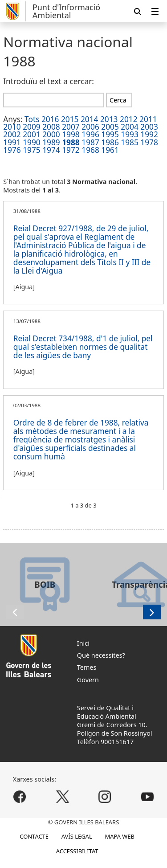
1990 (32, 142)
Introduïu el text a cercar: (49, 81)
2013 (109, 119)
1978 (149, 142)
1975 (32, 150)
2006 (90, 127)
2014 (90, 119)
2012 (129, 119)
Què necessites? (101, 655)
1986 (110, 142)
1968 (90, 150)
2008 (51, 127)
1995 (110, 134)
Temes (87, 667)
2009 (32, 127)
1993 (130, 134)
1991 (12, 142)
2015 (70, 119)
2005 (110, 127)
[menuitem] (155, 11)
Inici (83, 643)
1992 (149, 134)
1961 (110, 150)
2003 (149, 127)
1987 (90, 142)
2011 (148, 119)
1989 (51, 142)
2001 (32, 134)
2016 (50, 119)
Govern (88, 680)
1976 (12, 150)
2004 (130, 127)
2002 (12, 134)
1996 (90, 134)
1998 (71, 134)
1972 (71, 150)
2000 (51, 134)
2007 (71, 127)
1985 (130, 142)
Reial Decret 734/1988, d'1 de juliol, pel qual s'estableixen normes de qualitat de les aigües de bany (83, 347)
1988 (71, 142)
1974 (51, 150)
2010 (12, 127)
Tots (32, 119)
